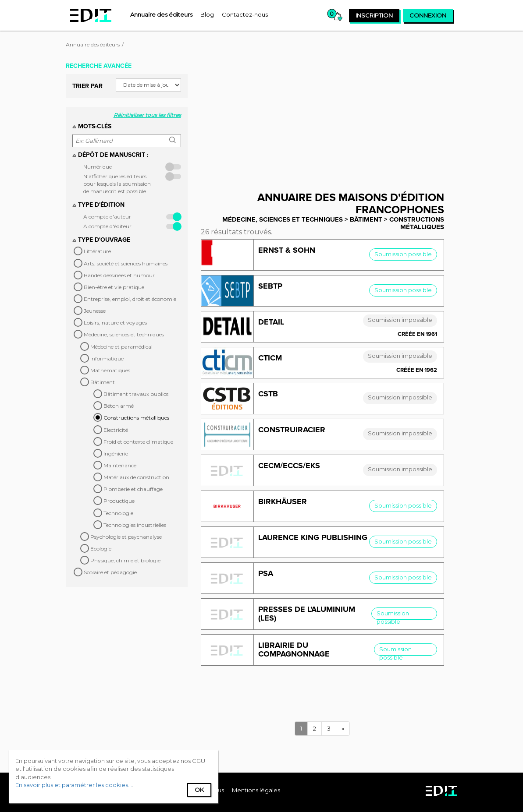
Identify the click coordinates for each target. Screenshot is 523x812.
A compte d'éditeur (107, 226)
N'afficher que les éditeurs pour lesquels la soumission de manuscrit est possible (117, 184)
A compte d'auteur (107, 217)
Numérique (98, 167)
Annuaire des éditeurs (93, 44)
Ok (199, 790)
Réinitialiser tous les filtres (147, 115)
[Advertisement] (329, 120)
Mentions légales (256, 790)
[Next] (343, 729)
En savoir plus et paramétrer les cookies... (74, 785)
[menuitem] (161, 14)
